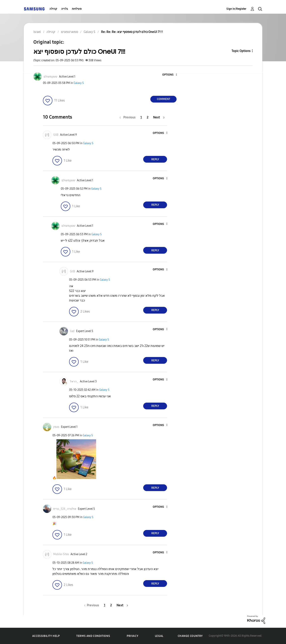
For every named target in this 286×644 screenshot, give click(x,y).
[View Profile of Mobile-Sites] (61, 554)
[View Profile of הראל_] (74, 382)
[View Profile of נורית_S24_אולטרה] (65, 509)
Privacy (132, 636)
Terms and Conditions (93, 636)
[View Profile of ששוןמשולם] (51, 77)
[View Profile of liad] (72, 331)
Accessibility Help (46, 636)
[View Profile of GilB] (56, 135)
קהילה (53, 9)
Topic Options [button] (241, 51)
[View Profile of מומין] (56, 427)
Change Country (190, 636)
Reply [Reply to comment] (155, 159)
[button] (170, 75)
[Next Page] (159, 117)
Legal (159, 636)
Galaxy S (79, 83)
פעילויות (77, 9)
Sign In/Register (236, 9)
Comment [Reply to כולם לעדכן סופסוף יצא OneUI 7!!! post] (164, 99)
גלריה (65, 9)
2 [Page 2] (148, 117)
